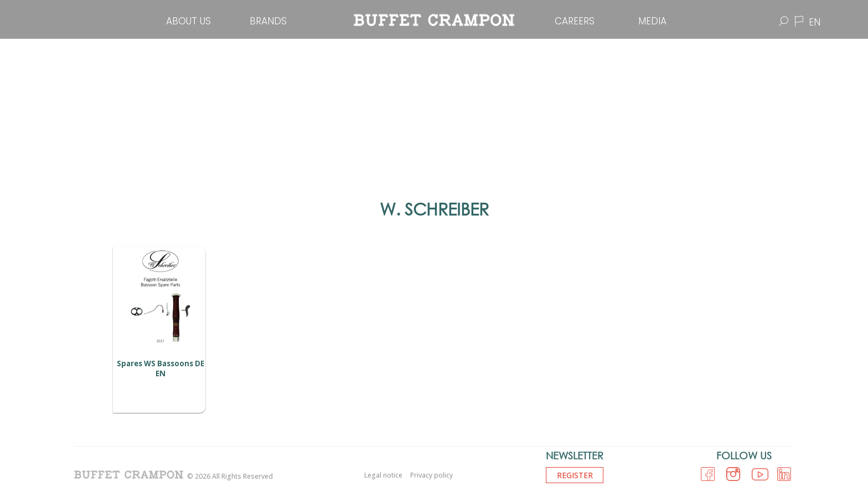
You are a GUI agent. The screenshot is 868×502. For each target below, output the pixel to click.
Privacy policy (432, 475)
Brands (268, 21)
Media (652, 21)
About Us (188, 21)
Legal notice (383, 475)
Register (575, 475)
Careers (575, 21)
